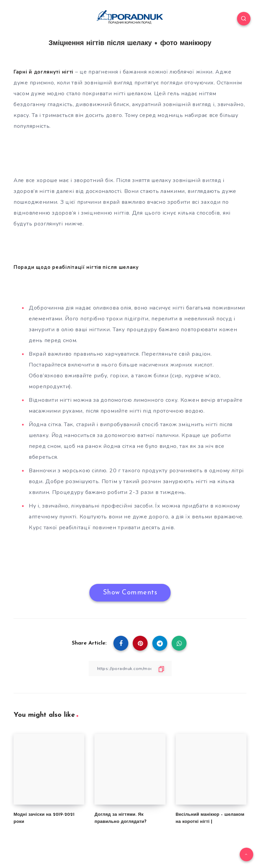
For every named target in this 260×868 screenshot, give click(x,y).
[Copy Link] (130, 668)
